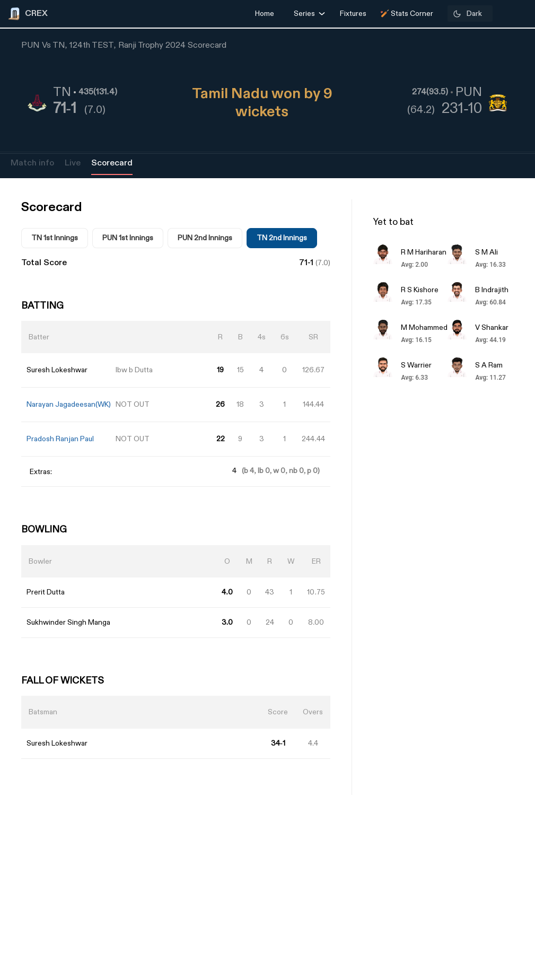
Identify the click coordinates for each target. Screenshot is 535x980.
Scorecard (112, 163)
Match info (32, 163)
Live (73, 163)
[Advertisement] (495, 590)
